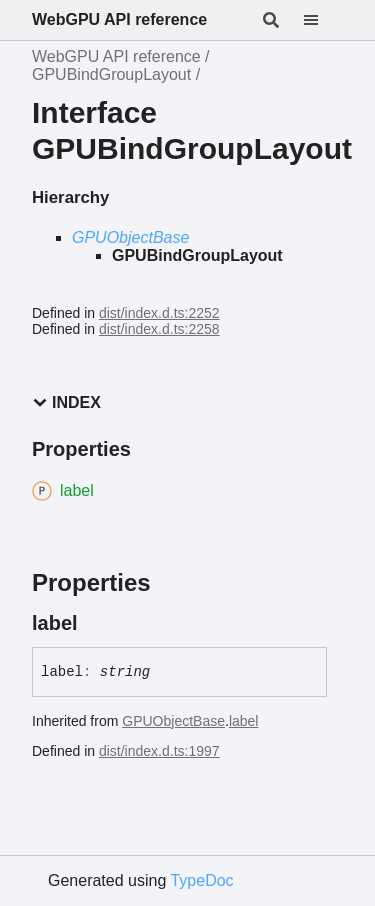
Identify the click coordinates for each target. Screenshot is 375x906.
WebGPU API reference (119, 19)
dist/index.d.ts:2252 (159, 313)
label (244, 721)
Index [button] (66, 402)
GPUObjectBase (130, 237)
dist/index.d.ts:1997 (159, 751)
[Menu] (323, 20)
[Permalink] (96, 623)
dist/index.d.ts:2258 (159, 329)
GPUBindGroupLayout (111, 74)
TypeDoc (201, 880)
